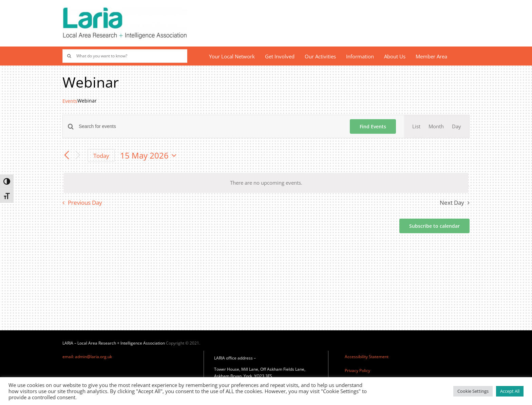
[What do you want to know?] (125, 56)
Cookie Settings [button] (473, 391)
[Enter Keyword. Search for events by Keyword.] (210, 126)
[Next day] (78, 156)
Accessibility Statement (367, 357)
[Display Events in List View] (416, 126)
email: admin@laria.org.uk (87, 357)
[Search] (69, 56)
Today (101, 156)
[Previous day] (66, 155)
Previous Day (85, 202)
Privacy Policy (357, 371)
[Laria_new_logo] (125, 9)
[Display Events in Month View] (436, 126)
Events (70, 101)
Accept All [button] (510, 391)
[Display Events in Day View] (457, 126)
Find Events (373, 126)
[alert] (266, 183)
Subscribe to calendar (434, 226)
